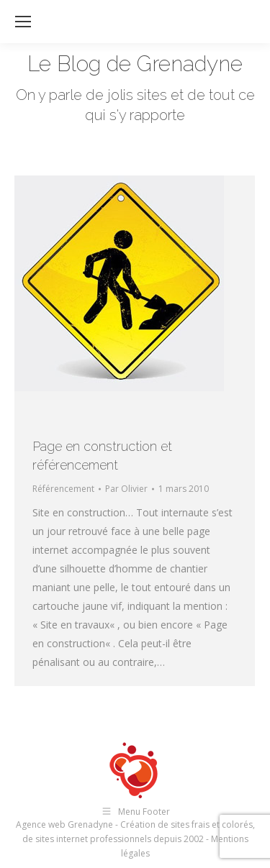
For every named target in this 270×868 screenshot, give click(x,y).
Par (126, 489)
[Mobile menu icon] (23, 22)
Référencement (63, 489)
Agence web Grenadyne (64, 824)
